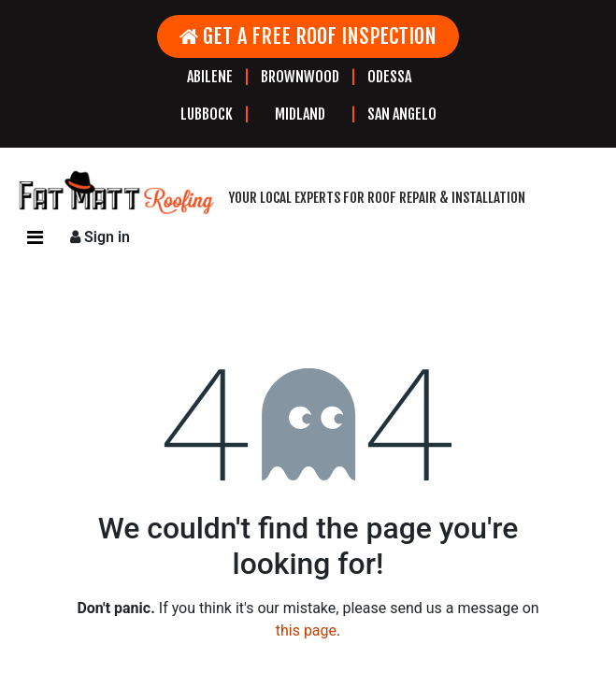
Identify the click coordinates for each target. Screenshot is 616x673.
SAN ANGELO (402, 114)
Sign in (100, 237)
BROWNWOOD (300, 77)
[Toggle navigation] (35, 237)
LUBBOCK (207, 114)
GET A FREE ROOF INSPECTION (308, 36)
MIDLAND (300, 114)
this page (306, 630)
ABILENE (210, 77)
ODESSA (389, 77)
